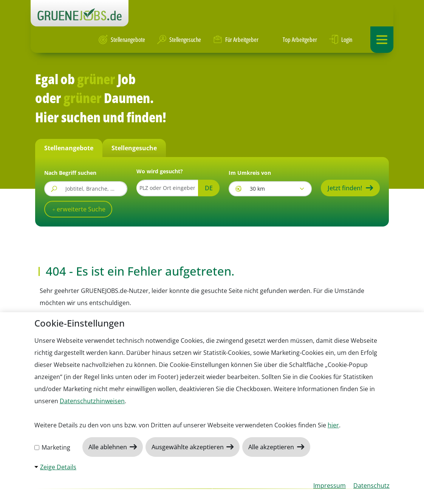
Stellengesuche (179, 40)
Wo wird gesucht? (160, 171)
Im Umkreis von (250, 173)
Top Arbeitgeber (294, 40)
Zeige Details (58, 467)
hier (333, 425)
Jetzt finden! (345, 188)
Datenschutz (371, 486)
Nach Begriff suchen (70, 173)
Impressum (330, 486)
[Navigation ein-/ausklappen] (382, 40)
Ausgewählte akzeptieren (188, 447)
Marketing (52, 447)
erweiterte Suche (80, 209)
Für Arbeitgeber (236, 40)
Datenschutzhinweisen (92, 401)
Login (341, 40)
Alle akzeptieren (272, 447)
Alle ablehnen (108, 447)
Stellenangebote (122, 40)
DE (209, 188)
